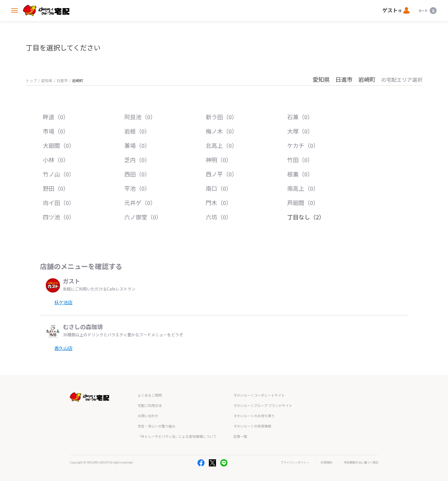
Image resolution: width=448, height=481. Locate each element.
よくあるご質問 (150, 395)
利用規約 (327, 462)
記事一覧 (240, 436)
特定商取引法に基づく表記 (361, 462)
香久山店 (63, 348)
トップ (31, 81)
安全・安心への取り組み (157, 426)
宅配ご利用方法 (150, 405)
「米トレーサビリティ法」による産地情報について (177, 436)
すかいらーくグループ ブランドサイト (263, 405)
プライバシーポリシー (295, 462)
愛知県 (47, 81)
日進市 (62, 81)
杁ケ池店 (63, 302)
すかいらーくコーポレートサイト (259, 395)
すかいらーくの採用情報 (252, 426)
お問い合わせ (148, 416)
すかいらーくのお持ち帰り (254, 416)
